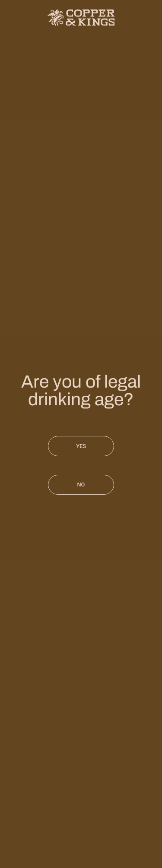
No (81, 485)
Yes (81, 446)
